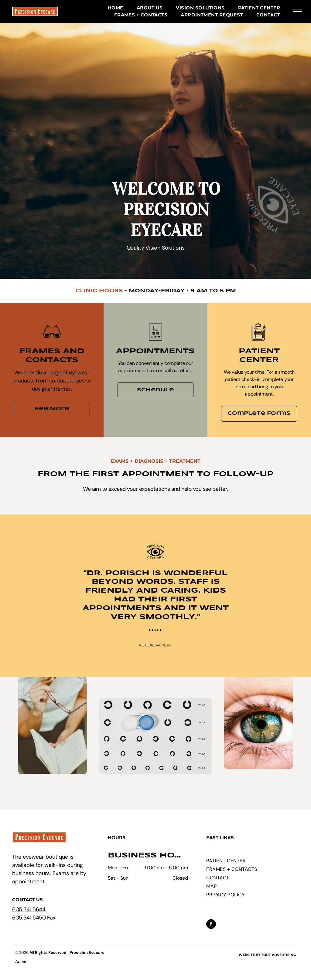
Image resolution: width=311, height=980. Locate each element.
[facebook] (211, 925)
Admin (21, 961)
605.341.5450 (29, 918)
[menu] (298, 12)
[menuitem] (116, 8)
